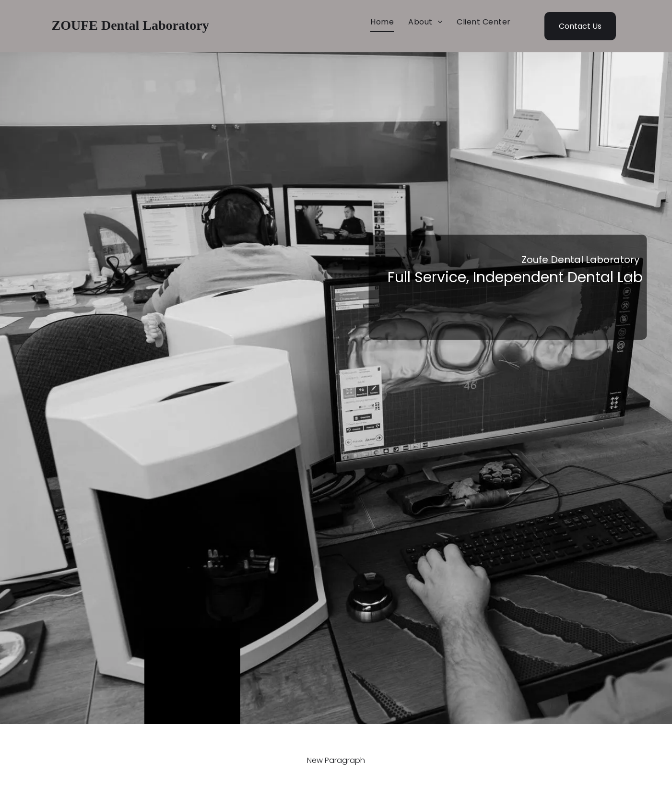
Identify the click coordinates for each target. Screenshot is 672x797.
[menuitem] (382, 22)
